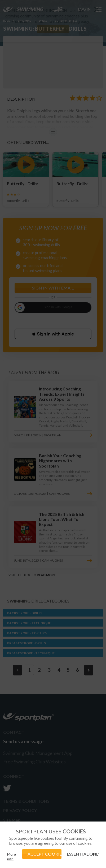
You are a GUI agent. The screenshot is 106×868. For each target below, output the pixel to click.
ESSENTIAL (83, 854)
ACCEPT (45, 854)
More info (12, 857)
